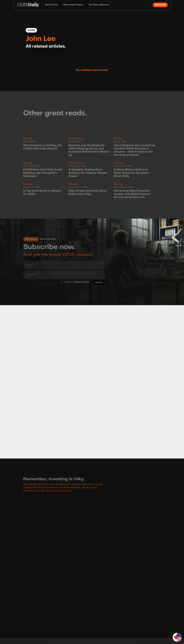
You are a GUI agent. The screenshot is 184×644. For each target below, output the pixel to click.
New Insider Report (73, 5)
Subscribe (160, 5)
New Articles (52, 5)
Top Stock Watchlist (99, 5)
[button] (177, 637)
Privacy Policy (81, 282)
